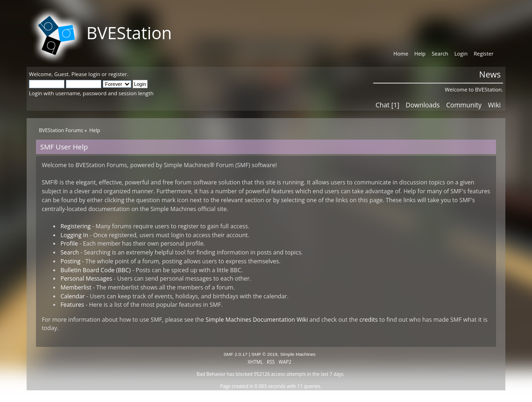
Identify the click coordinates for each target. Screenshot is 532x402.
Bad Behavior (211, 374)
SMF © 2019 (264, 354)
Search (69, 252)
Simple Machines (298, 354)
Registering (75, 226)
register (118, 74)
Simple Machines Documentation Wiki (257, 320)
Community (464, 105)
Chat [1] (387, 105)
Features (72, 305)
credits (369, 320)
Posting (70, 261)
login (94, 74)
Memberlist (76, 287)
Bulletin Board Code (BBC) (95, 270)
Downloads (423, 105)
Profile (69, 243)
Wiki (494, 105)
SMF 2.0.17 (235, 354)
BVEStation (129, 33)
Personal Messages (86, 279)
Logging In (74, 235)
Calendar (72, 296)
